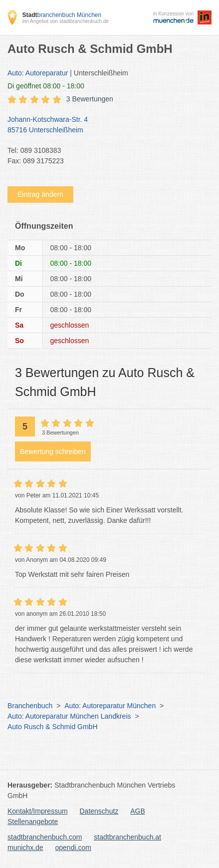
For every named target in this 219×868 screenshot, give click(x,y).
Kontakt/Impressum (38, 811)
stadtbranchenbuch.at (127, 837)
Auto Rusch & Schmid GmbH (53, 727)
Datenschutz (99, 811)
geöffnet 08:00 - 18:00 (46, 86)
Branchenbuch (30, 706)
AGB (138, 811)
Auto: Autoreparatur (38, 73)
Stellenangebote (33, 822)
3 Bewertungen (90, 99)
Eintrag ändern (40, 194)
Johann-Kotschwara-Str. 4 (105, 125)
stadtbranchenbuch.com (45, 837)
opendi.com (73, 848)
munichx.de (25, 848)
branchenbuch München (62, 15)
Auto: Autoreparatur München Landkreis (69, 716)
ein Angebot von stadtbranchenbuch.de (65, 21)
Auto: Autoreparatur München (110, 706)
